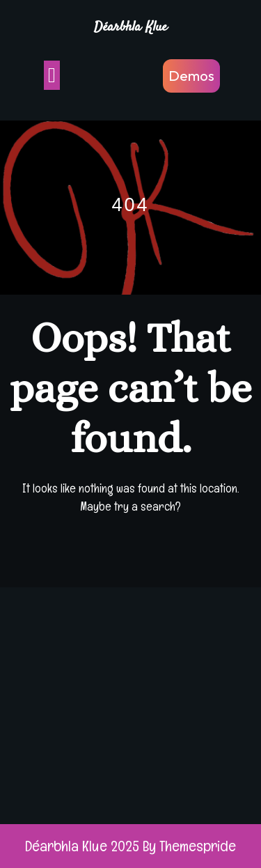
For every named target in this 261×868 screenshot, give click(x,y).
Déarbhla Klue (130, 28)
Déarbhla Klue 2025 (82, 846)
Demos (191, 75)
